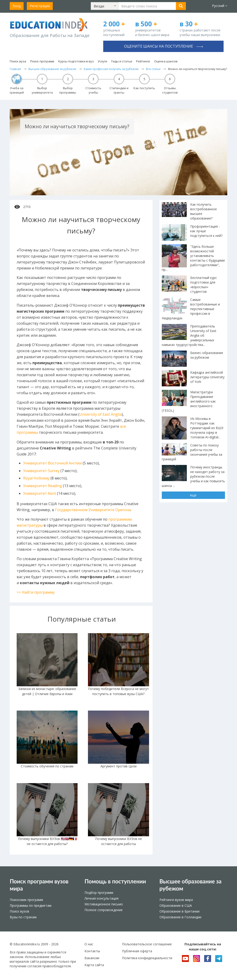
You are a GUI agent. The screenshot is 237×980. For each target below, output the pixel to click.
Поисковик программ (26, 900)
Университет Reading (43, 486)
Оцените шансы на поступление (164, 46)
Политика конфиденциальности (147, 958)
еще (193, 495)
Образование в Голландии (180, 917)
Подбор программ (99, 893)
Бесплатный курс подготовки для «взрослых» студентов (204, 285)
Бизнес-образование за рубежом (207, 355)
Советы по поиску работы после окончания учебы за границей (192, 452)
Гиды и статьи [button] (122, 61)
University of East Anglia (101, 414)
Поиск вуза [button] (18, 61)
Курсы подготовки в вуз (76, 61)
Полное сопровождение (104, 910)
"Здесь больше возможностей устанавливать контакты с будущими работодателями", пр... (193, 258)
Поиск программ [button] (42, 61)
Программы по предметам (31, 905)
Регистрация (40, 6)
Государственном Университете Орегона (93, 510)
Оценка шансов (166, 61)
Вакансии (92, 958)
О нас (89, 944)
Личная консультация (101, 898)
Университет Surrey (41, 471)
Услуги (102, 61)
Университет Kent (40, 493)
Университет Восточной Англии (52, 463)
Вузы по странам (23, 917)
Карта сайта (94, 965)
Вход (17, 6)
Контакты (92, 951)
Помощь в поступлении (115, 881)
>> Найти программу (36, 592)
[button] (105, 6)
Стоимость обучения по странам (47, 766)
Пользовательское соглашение (147, 944)
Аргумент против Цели (118, 766)
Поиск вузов (19, 911)
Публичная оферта (137, 951)
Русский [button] (220, 6)
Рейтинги (143, 61)
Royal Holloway (36, 478)
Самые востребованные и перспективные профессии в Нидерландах (191, 309)
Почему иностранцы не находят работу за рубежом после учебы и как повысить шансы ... (193, 476)
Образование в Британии (179, 911)
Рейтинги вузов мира (176, 900)
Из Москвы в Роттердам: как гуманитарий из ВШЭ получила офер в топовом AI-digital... (207, 428)
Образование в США (176, 905)
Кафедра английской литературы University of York (207, 377)
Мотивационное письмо (104, 904)
